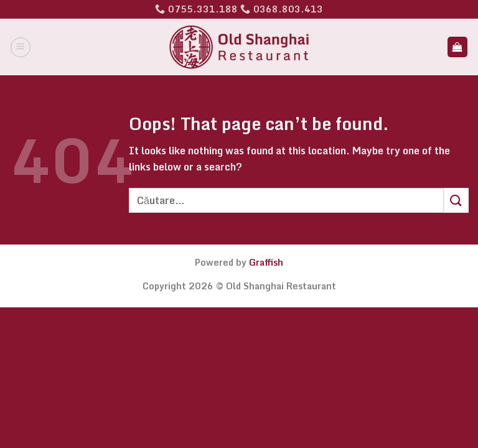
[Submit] (456, 200)
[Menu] (21, 47)
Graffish (266, 262)
